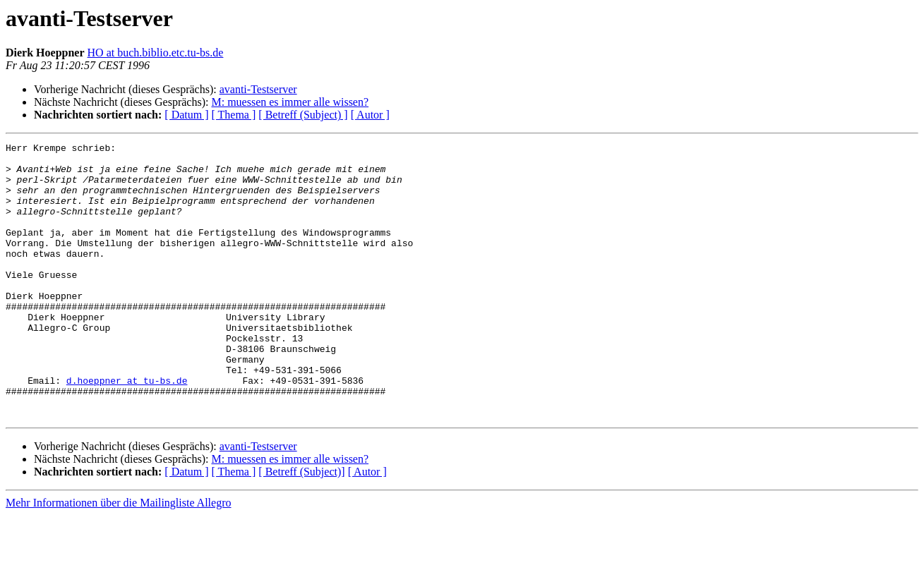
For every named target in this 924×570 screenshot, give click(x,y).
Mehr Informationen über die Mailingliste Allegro (118, 558)
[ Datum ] (186, 115)
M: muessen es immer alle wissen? (290, 102)
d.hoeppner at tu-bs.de (127, 429)
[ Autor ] (370, 115)
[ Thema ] (234, 115)
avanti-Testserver (258, 89)
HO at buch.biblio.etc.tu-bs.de (156, 53)
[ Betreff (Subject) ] (303, 115)
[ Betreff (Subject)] (301, 527)
